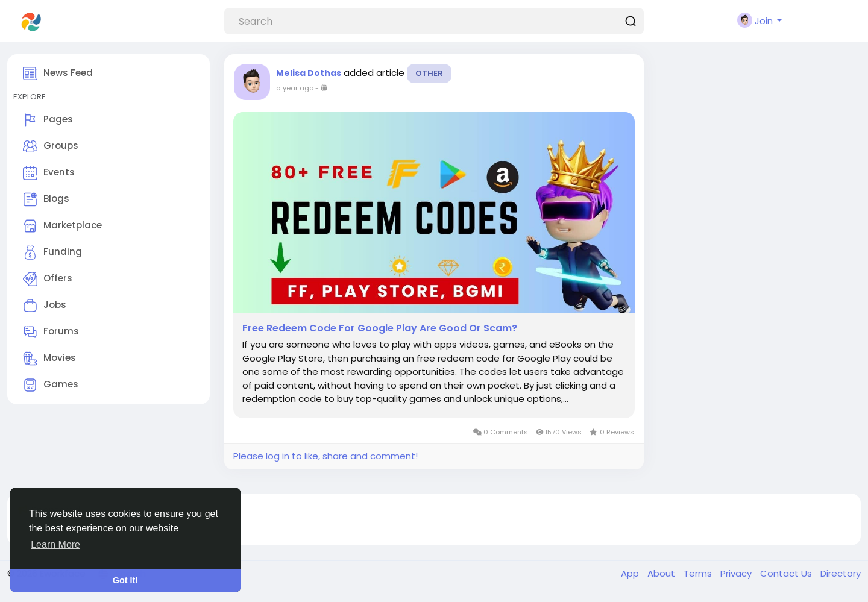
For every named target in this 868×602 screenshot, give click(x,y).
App (631, 573)
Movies (49, 359)
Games (51, 385)
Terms (699, 573)
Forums (51, 332)
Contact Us (787, 573)
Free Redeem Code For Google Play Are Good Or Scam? (380, 328)
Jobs (45, 306)
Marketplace (62, 226)
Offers (48, 279)
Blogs (46, 199)
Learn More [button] (55, 544)
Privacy (737, 573)
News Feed (58, 74)
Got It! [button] (125, 580)
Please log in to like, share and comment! (325, 456)
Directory (841, 573)
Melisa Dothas (309, 73)
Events (49, 173)
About (662, 573)
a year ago (295, 88)
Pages (48, 120)
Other (429, 73)
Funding (52, 252)
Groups (51, 146)
